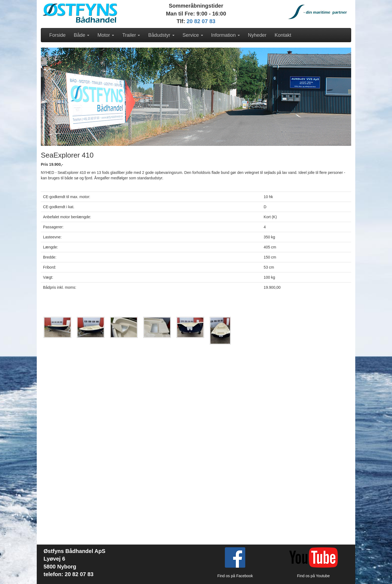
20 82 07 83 (201, 21)
